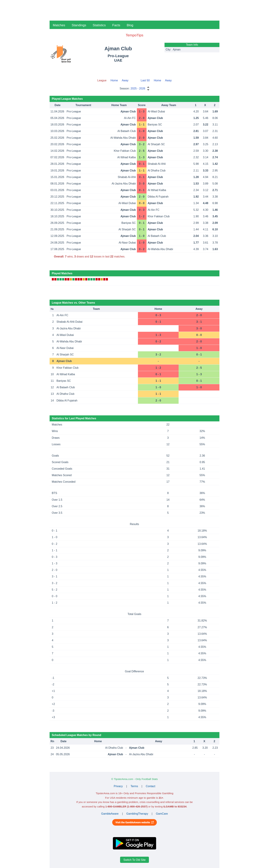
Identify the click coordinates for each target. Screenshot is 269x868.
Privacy (118, 786)
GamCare (162, 814)
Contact (151, 786)
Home (114, 80)
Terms (134, 786)
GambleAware (110, 814)
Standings (79, 25)
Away (125, 80)
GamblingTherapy (137, 814)
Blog (130, 25)
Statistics (99, 25)
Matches (59, 25)
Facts (116, 25)
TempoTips (134, 35)
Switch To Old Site (134, 860)
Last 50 (145, 80)
